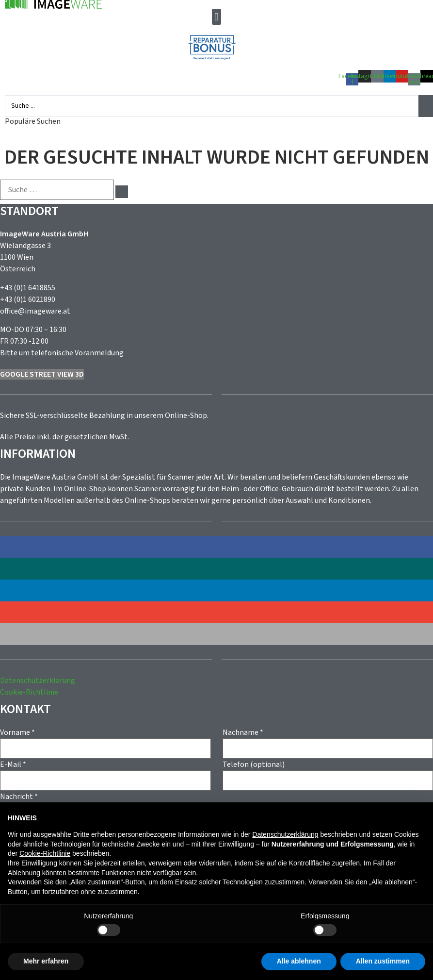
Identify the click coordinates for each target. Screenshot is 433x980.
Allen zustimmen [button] (383, 961)
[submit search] (122, 192)
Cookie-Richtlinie (29, 692)
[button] (216, 17)
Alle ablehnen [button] (299, 961)
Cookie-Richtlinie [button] (45, 853)
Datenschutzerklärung (38, 681)
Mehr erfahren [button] (46, 961)
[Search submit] (426, 106)
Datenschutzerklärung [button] (285, 834)
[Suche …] (57, 190)
